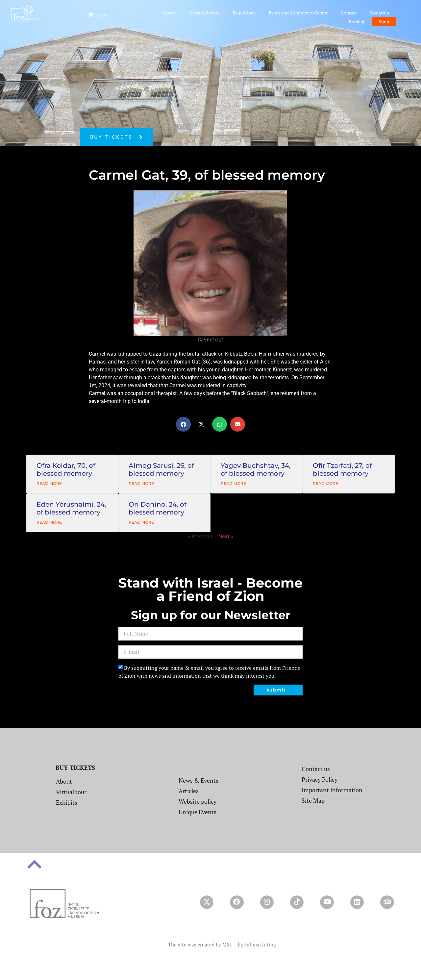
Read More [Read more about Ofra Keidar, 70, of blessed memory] (49, 483)
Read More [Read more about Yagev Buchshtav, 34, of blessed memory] (233, 483)
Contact (349, 13)
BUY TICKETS (75, 767)
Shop (384, 22)
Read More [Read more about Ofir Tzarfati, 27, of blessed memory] (325, 483)
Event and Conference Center (298, 13)
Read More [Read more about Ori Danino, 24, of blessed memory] (141, 522)
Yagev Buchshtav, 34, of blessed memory (256, 469)
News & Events (204, 13)
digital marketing (256, 952)
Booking (357, 22)
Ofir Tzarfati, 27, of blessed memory (342, 469)
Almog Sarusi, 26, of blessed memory (161, 469)
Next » (226, 536)
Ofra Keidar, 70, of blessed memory (66, 469)
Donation (380, 13)
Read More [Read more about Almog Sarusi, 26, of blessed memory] (141, 483)
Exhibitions (244, 13)
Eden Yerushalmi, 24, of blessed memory (71, 508)
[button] (183, 424)
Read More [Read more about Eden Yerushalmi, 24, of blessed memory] (49, 522)
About (170, 13)
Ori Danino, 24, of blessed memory (158, 508)
